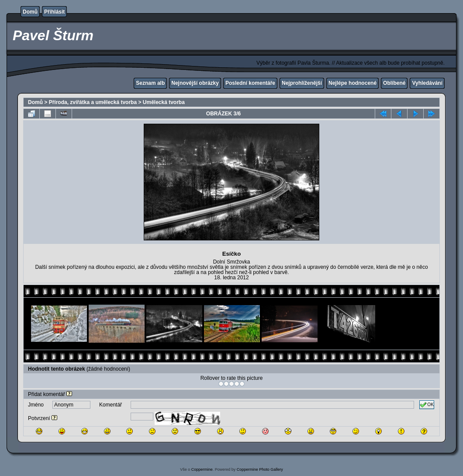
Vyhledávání (427, 83)
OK (427, 405)
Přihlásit (54, 12)
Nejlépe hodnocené (352, 83)
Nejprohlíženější (302, 83)
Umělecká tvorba (164, 102)
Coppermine (202, 469)
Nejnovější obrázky (195, 83)
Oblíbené (394, 83)
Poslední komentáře (250, 83)
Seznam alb (150, 83)
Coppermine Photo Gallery (260, 469)
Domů (30, 12)
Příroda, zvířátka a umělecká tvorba (93, 102)
